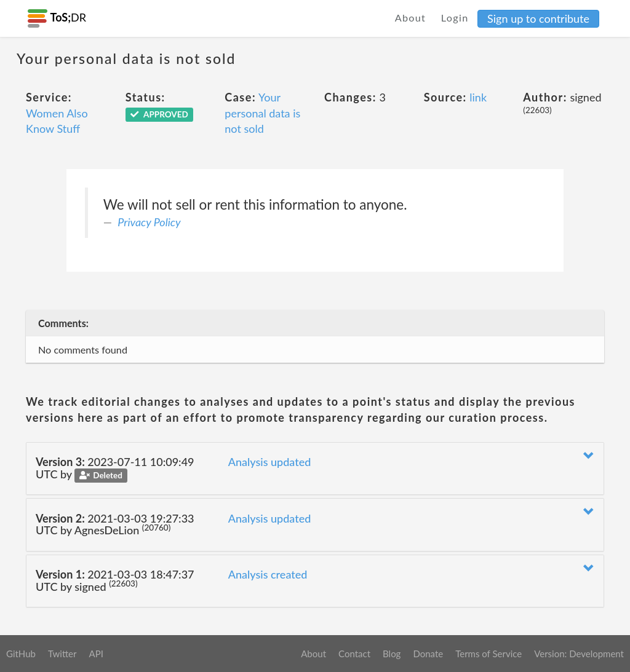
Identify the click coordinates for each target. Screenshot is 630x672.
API (96, 654)
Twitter (62, 654)
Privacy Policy (149, 222)
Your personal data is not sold (262, 113)
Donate (428, 654)
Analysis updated (270, 462)
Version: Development (579, 654)
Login (455, 18)
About (411, 18)
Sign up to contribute (538, 18)
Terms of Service (488, 654)
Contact (354, 654)
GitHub (21, 654)
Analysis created (268, 574)
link (478, 97)
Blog (392, 654)
